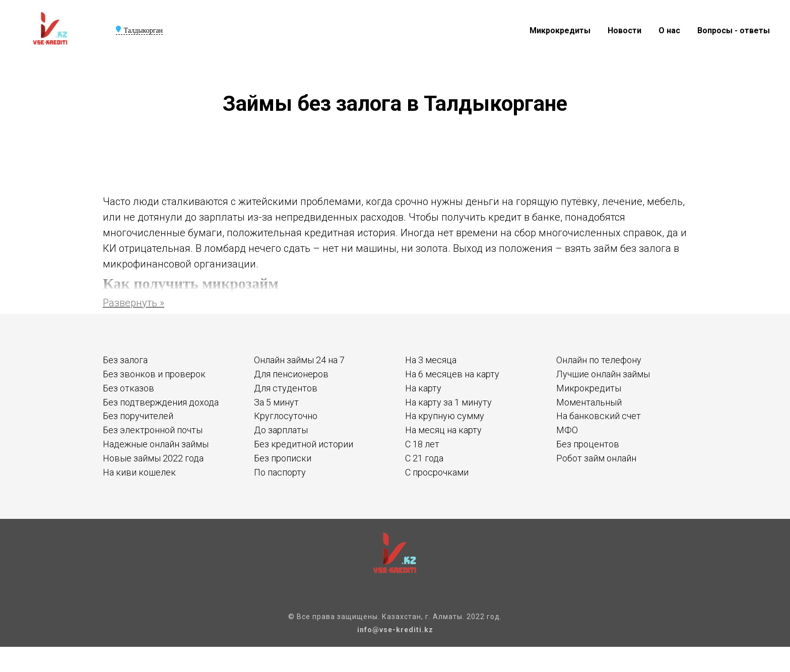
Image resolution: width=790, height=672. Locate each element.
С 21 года (424, 458)
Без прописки (283, 458)
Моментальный (589, 402)
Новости (624, 30)
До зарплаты (281, 430)
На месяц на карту (443, 430)
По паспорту (280, 472)
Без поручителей (138, 416)
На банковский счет (599, 416)
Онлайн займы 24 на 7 (299, 360)
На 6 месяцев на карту (452, 374)
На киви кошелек (139, 472)
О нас (669, 30)
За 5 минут (276, 402)
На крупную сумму (445, 416)
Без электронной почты (153, 430)
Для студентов (286, 388)
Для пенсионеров (291, 374)
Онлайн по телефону (599, 360)
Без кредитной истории (304, 444)
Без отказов (128, 388)
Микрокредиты (560, 30)
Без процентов (588, 444)
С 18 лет (422, 444)
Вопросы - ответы (734, 30)
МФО (567, 430)
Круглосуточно (286, 416)
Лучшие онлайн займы (603, 374)
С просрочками (437, 472)
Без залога (125, 360)
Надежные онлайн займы (156, 444)
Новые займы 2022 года (153, 458)
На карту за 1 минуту (448, 402)
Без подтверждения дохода (161, 402)
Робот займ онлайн (596, 458)
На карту (423, 388)
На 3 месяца (431, 360)
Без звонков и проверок (154, 374)
